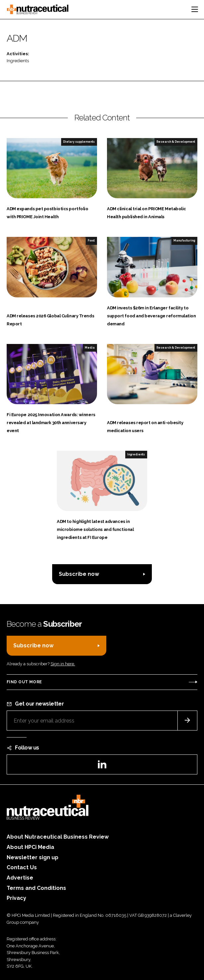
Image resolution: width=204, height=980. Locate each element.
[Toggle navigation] (195, 9)
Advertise (20, 878)
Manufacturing (184, 241)
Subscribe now (79, 574)
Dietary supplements (79, 142)
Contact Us (22, 867)
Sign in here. (63, 664)
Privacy (16, 898)
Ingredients (18, 61)
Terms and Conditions (36, 888)
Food (91, 241)
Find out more (24, 682)
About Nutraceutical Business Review (58, 837)
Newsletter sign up (33, 857)
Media (90, 348)
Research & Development (176, 142)
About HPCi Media (30, 847)
